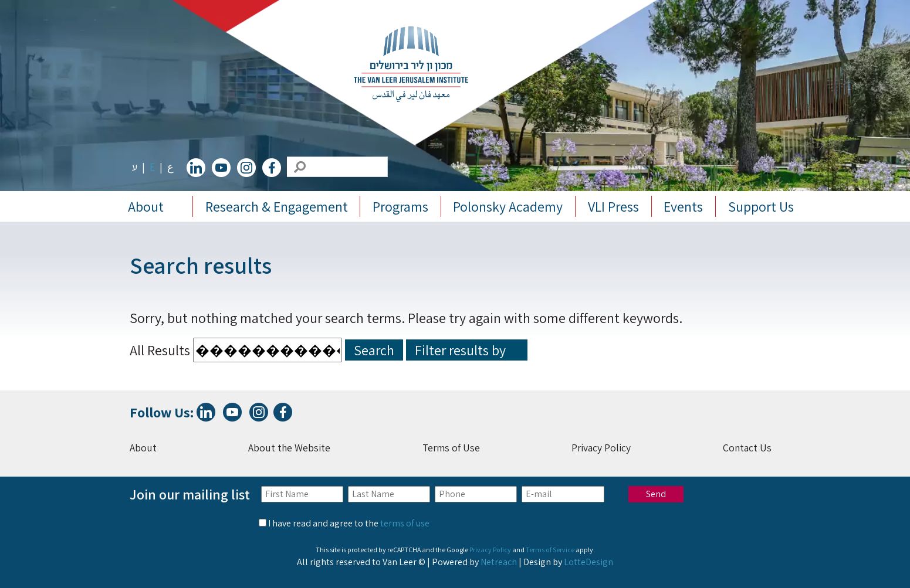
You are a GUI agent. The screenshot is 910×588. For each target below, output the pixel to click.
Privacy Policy (601, 448)
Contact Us (747, 448)
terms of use (405, 523)
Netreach (499, 562)
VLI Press (613, 206)
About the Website (289, 448)
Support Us (761, 206)
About (146, 206)
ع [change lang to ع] (170, 167)
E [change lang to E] (152, 167)
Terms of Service (550, 550)
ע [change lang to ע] (135, 167)
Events (683, 206)
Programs (400, 206)
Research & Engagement (277, 206)
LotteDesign (588, 562)
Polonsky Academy (508, 206)
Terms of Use (451, 448)
